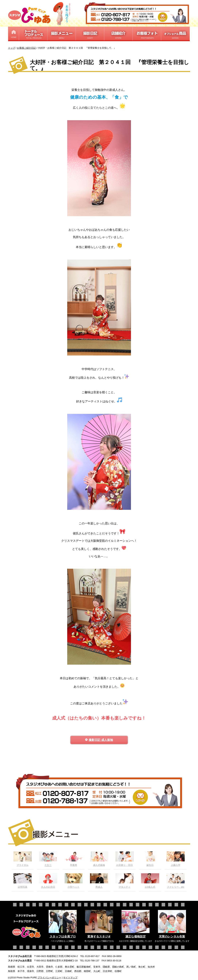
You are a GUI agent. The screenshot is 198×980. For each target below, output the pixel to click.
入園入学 (176, 859)
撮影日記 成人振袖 (101, 740)
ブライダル (23, 859)
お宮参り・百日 (125, 859)
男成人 (99, 881)
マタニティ (125, 881)
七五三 (48, 859)
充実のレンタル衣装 (172, 936)
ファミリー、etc (176, 881)
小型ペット (74, 881)
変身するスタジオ (99, 936)
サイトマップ (70, 978)
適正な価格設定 (136, 936)
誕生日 (150, 859)
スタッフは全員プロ (63, 936)
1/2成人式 (150, 881)
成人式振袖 (99, 859)
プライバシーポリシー (49, 978)
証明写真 (23, 881)
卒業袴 (74, 859)
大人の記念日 (48, 881)
